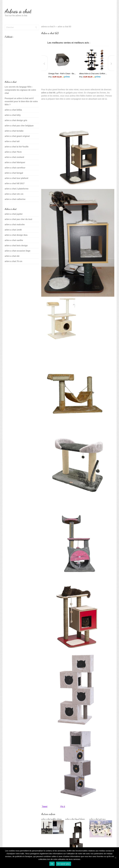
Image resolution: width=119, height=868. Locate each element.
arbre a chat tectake (14, 131)
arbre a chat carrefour (15, 168)
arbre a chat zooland (14, 157)
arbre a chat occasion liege (18, 251)
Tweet (45, 806)
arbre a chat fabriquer (15, 162)
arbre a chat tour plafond (16, 178)
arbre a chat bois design (16, 246)
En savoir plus (64, 864)
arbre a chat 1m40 (13, 230)
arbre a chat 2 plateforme (17, 189)
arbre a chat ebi (12, 256)
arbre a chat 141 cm (14, 194)
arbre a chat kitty (13, 115)
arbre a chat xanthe (14, 240)
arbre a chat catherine (15, 199)
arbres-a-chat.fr (48, 27)
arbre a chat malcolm (15, 224)
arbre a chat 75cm (13, 152)
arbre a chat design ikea (16, 235)
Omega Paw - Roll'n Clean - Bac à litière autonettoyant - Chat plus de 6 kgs (62, 74)
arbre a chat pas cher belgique (19, 126)
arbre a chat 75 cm (13, 261)
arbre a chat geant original (17, 136)
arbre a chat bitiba (13, 110)
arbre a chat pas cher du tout (18, 219)
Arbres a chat (18, 11)
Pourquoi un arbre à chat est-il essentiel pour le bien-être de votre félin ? (21, 101)
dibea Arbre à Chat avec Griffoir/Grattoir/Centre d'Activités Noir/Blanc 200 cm (93, 74)
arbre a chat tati (12, 141)
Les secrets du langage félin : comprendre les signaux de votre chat (20, 90)
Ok (52, 864)
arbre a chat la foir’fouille (17, 147)
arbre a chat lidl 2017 (15, 183)
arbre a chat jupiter (14, 214)
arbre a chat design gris (16, 120)
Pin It (63, 806)
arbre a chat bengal (14, 173)
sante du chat (11, 270)
